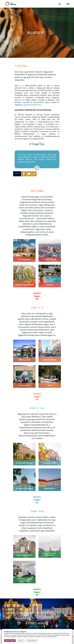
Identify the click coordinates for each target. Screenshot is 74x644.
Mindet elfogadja (10, 641)
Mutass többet (37, 295)
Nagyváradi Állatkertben (33, 105)
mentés (21, 641)
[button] (69, 4)
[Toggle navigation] (60, 4)
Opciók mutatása (32, 641)
